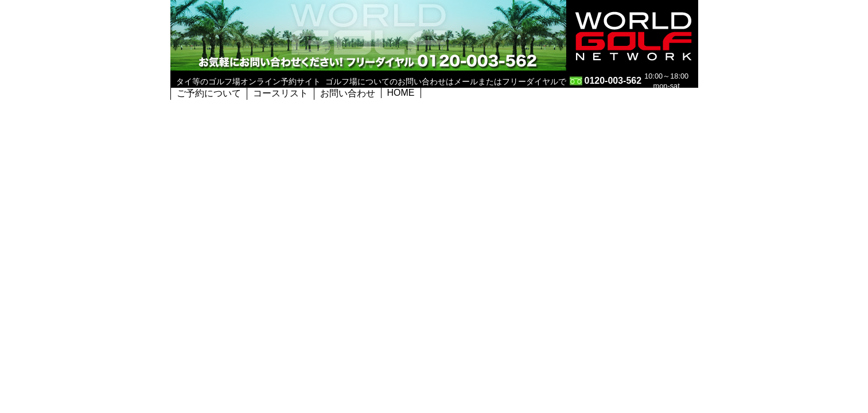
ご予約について (209, 93)
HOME (401, 93)
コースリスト (281, 93)
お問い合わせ (348, 93)
